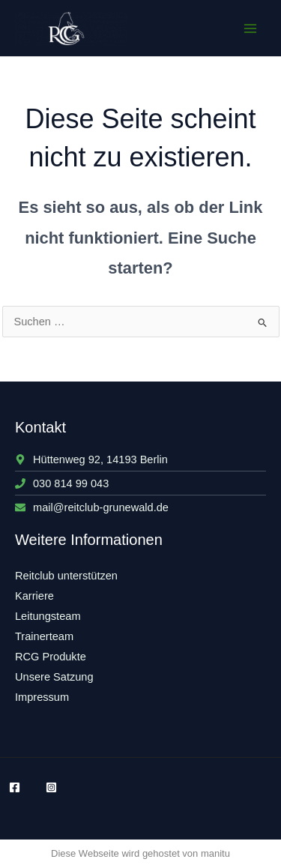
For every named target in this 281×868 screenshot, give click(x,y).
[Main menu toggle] (250, 28)
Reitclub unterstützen (66, 576)
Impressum (42, 697)
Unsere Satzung (54, 677)
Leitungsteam (48, 616)
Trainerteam (44, 636)
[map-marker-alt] (91, 459)
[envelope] (92, 507)
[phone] (62, 483)
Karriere (34, 596)
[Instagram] (51, 787)
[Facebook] (15, 787)
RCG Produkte (51, 657)
